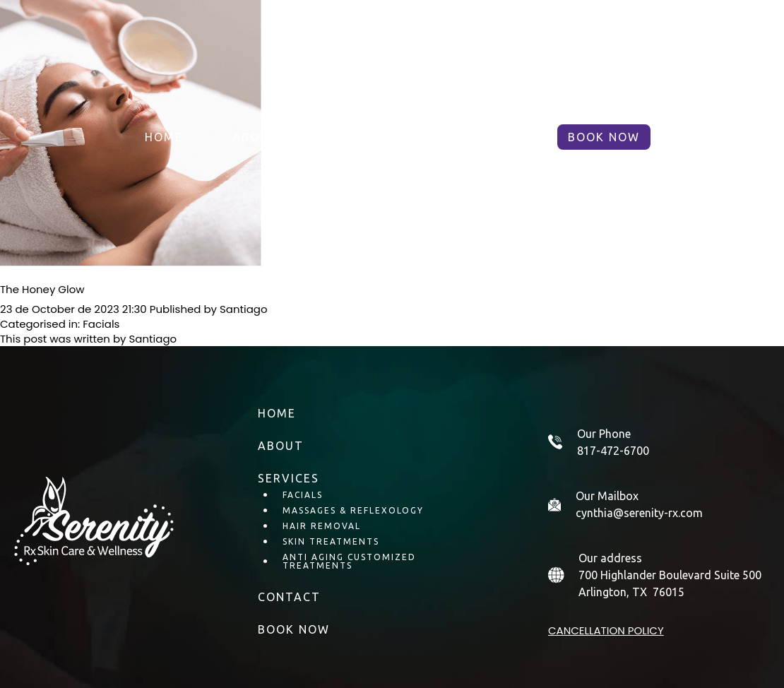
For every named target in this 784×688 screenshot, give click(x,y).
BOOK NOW (604, 137)
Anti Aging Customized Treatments (349, 561)
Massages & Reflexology (353, 510)
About (255, 137)
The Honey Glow (42, 289)
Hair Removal (322, 526)
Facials (101, 324)
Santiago (244, 309)
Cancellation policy (606, 630)
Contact (487, 137)
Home (164, 137)
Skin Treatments (331, 541)
